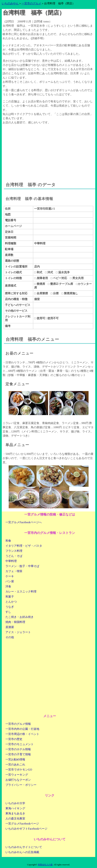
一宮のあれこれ (15, 764)
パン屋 (10, 581)
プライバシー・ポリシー (21, 785)
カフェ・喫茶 (14, 571)
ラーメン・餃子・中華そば (22, 566)
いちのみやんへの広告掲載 (22, 852)
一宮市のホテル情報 (18, 749)
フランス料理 (14, 551)
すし (8, 612)
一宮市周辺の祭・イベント (22, 734)
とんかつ (11, 602)
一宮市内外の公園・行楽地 (22, 729)
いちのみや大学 (15, 803)
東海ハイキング (15, 808)
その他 (10, 637)
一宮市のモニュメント (20, 744)
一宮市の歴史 (14, 739)
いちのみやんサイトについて (24, 847)
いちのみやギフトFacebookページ (26, 829)
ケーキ (10, 576)
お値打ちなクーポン (18, 780)
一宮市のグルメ (31, 3)
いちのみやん (10, 3)
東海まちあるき (15, 813)
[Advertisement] (48, 150)
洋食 (8, 586)
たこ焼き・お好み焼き (20, 617)
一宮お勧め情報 (15, 759)
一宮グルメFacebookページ (22, 824)
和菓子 (10, 597)
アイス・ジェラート (18, 632)
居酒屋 (10, 627)
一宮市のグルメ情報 (18, 724)
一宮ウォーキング (17, 775)
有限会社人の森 (45, 865)
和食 (8, 541)
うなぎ (10, 607)
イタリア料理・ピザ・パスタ (24, 546)
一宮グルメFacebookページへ (24, 522)
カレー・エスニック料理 (21, 591)
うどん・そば (14, 556)
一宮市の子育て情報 (18, 754)
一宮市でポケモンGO (19, 770)
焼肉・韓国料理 (15, 622)
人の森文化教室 (15, 818)
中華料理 (11, 561)
